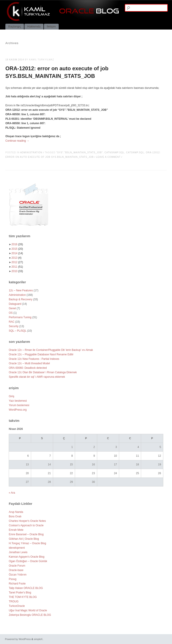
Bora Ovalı (15, 516)
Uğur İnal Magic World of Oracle (28, 610)
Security (14, 326)
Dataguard (15, 304)
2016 (17, 244)
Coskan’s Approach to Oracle (26, 525)
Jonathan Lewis (18, 552)
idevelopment (17, 548)
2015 (17, 249)
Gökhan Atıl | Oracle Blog (24, 539)
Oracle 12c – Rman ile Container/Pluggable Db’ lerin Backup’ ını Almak (51, 350)
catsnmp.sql (135, 152)
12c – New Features (21, 290)
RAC (12, 322)
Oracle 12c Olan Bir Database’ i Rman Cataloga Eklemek (43, 372)
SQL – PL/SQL (18, 331)
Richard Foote (17, 584)
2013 (16, 258)
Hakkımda (34, 27)
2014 (17, 253)
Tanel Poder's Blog (20, 593)
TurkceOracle (17, 606)
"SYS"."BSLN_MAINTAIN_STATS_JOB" (80, 152)
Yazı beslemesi (18, 401)
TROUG (14, 601)
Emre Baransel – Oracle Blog (26, 534)
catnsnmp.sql (115, 152)
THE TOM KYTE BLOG (23, 597)
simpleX (38, 639)
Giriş (12, 396)
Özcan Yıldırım (18, 575)
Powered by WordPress (18, 639)
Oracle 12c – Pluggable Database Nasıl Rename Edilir (41, 354)
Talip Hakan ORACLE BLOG (26, 588)
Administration (31, 152)
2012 (17, 262)
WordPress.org (18, 410)
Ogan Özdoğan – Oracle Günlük (28, 561)
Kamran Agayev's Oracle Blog (27, 557)
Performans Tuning (20, 317)
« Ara (12, 493)
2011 (17, 267)
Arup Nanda (16, 512)
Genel (12, 308)
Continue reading (17, 141)
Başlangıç (15, 27)
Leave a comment (108, 157)
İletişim (51, 27)
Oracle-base (16, 570)
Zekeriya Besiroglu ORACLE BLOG (30, 615)
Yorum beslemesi (19, 405)
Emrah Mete (16, 530)
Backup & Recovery (20, 299)
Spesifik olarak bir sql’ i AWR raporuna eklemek (37, 377)
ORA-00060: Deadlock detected (28, 368)
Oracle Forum (17, 566)
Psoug (13, 579)
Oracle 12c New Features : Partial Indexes (34, 359)
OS (11, 313)
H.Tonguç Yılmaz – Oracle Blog (27, 543)
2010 (17, 271)
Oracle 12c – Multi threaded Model (29, 363)
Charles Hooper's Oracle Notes (27, 521)
